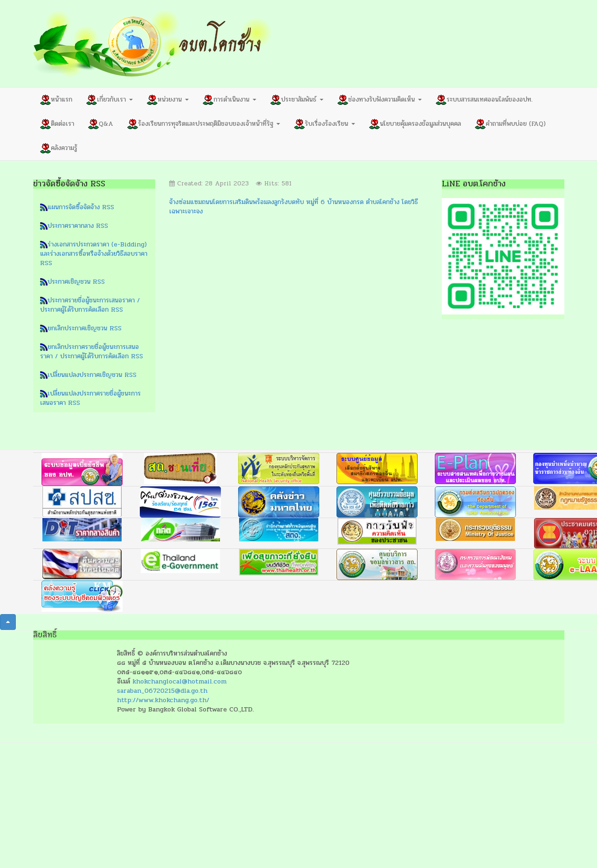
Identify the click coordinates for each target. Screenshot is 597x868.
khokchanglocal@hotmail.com (179, 681)
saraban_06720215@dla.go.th (162, 691)
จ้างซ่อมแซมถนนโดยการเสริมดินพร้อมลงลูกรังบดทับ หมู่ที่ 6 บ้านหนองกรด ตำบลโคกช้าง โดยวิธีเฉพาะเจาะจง (294, 207)
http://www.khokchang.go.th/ (163, 700)
